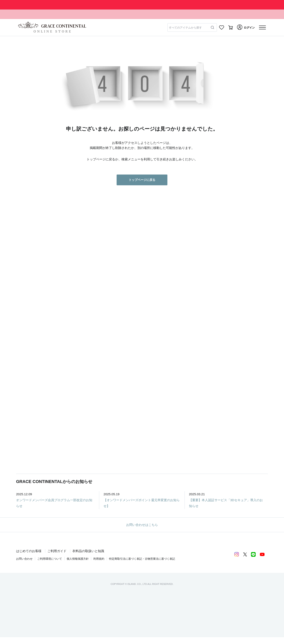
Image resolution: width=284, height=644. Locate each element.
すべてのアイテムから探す (185, 28)
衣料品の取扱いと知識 (88, 551)
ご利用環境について (50, 559)
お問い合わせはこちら (142, 525)
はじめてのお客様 (29, 551)
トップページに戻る (142, 180)
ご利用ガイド (57, 551)
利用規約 (99, 559)
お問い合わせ (24, 559)
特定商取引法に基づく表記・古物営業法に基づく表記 (142, 559)
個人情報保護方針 (78, 559)
